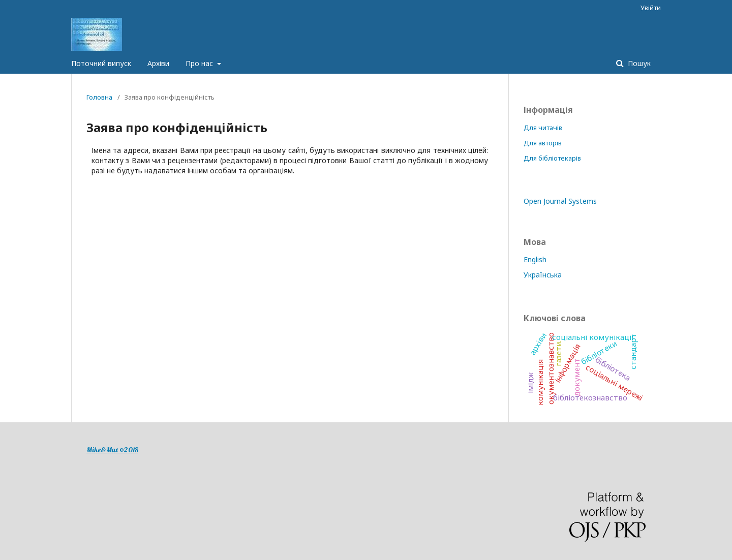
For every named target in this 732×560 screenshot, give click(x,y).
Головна (99, 97)
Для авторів (543, 143)
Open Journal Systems (560, 201)
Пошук (638, 63)
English (535, 259)
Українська (543, 275)
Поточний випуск (101, 63)
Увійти (651, 8)
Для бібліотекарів (552, 158)
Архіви (158, 63)
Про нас (200, 63)
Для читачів (543, 128)
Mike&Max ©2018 (112, 450)
